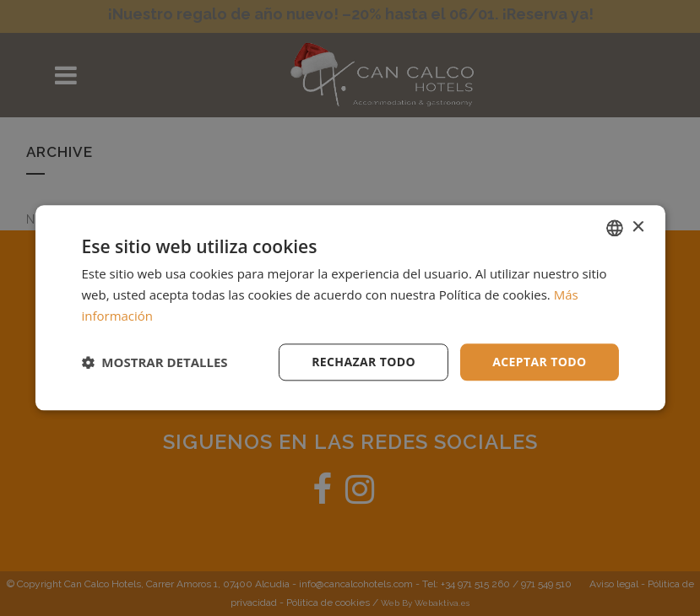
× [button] (638, 227)
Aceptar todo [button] (539, 362)
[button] (154, 362)
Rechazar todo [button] (364, 362)
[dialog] (350, 308)
